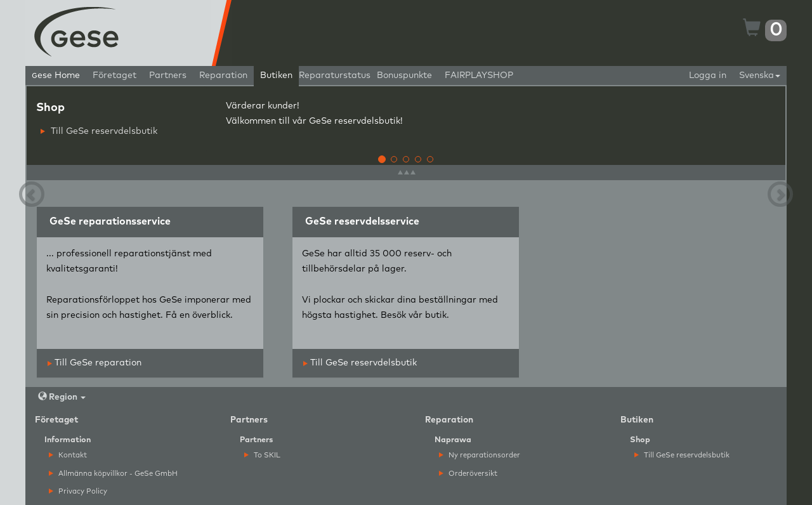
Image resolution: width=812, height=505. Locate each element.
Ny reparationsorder (480, 455)
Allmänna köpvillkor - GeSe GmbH (113, 474)
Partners (168, 75)
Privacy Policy (78, 491)
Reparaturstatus (335, 75)
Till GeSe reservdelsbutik (99, 131)
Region (62, 397)
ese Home (56, 75)
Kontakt (68, 455)
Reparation (223, 75)
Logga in (708, 75)
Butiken (276, 75)
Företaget (115, 75)
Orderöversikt (468, 474)
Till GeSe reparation (95, 363)
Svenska (760, 75)
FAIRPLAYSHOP (479, 75)
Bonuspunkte (404, 75)
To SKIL (262, 455)
